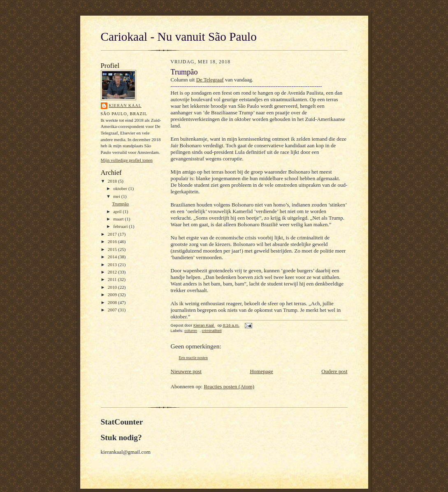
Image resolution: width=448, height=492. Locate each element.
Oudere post (334, 371)
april (118, 211)
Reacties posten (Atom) (229, 386)
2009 (113, 295)
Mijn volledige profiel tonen (127, 160)
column (191, 331)
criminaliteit (212, 331)
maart (119, 219)
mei (117, 196)
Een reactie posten (193, 358)
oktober (121, 188)
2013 (113, 265)
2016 (113, 241)
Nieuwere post (186, 371)
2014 (113, 257)
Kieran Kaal (125, 106)
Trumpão (120, 204)
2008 (113, 302)
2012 (113, 272)
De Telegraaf (210, 80)
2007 (113, 310)
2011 (113, 279)
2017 (113, 234)
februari (121, 226)
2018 (113, 181)
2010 (113, 287)
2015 (113, 249)
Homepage (261, 371)
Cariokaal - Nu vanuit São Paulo (179, 37)
